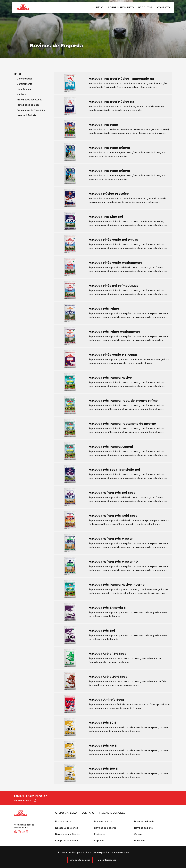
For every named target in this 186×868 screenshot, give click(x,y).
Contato (163, 7)
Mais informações (107, 860)
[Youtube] (23, 833)
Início (99, 7)
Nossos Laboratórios (67, 828)
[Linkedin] (27, 833)
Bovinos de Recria (144, 822)
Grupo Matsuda (66, 813)
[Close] (80, 860)
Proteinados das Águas (29, 100)
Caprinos (99, 841)
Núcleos (21, 94)
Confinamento (24, 84)
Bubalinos (140, 841)
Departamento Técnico (68, 834)
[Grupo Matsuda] (27, 10)
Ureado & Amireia (26, 115)
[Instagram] (20, 833)
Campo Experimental (67, 841)
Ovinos (138, 834)
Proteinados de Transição (31, 110)
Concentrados (24, 79)
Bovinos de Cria (103, 822)
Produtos (145, 7)
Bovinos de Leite (143, 828)
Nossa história (63, 822)
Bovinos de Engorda (105, 828)
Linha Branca (24, 89)
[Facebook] (16, 833)
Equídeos (99, 834)
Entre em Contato (25, 801)
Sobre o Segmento (121, 7)
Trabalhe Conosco (112, 813)
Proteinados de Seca (28, 105)
